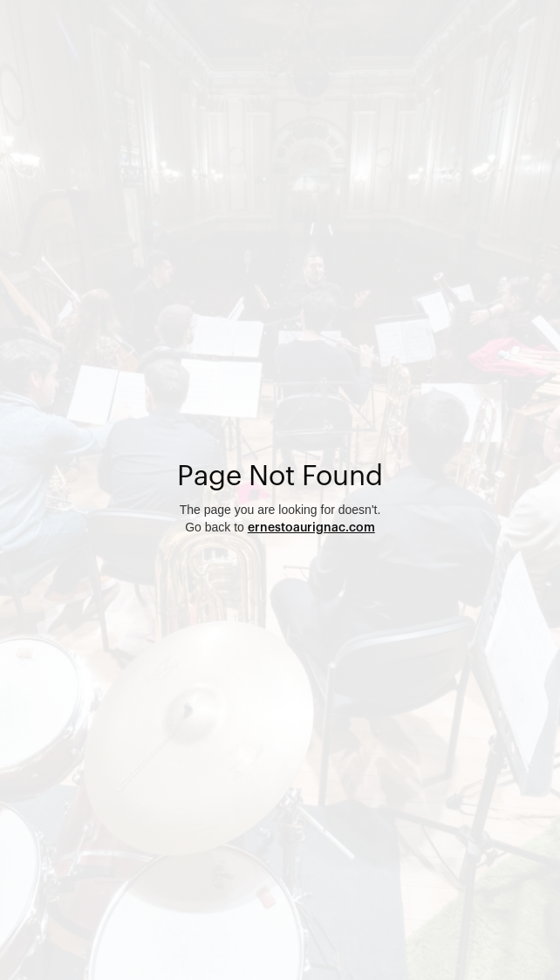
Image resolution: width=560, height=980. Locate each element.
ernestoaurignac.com (311, 528)
